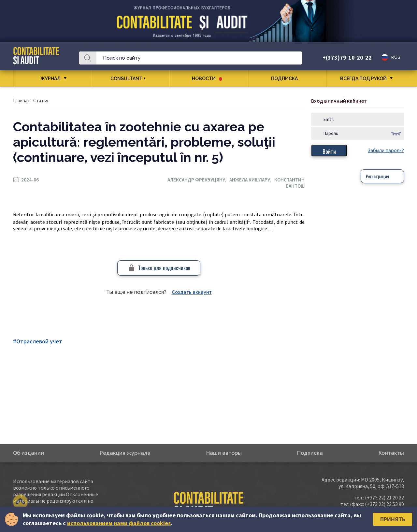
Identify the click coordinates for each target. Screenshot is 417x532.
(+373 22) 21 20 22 (384, 497)
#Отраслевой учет (38, 341)
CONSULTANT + (130, 79)
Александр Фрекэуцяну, (198, 180)
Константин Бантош (289, 183)
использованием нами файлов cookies (119, 523)
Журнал (50, 79)
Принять (393, 519)
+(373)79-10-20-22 (347, 58)
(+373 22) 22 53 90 (384, 504)
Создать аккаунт (192, 292)
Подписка (287, 79)
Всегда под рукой (363, 79)
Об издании (29, 453)
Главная (21, 101)
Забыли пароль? (386, 151)
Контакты (391, 453)
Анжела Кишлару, (252, 180)
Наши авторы (224, 453)
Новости (207, 79)
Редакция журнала (125, 453)
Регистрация (377, 176)
